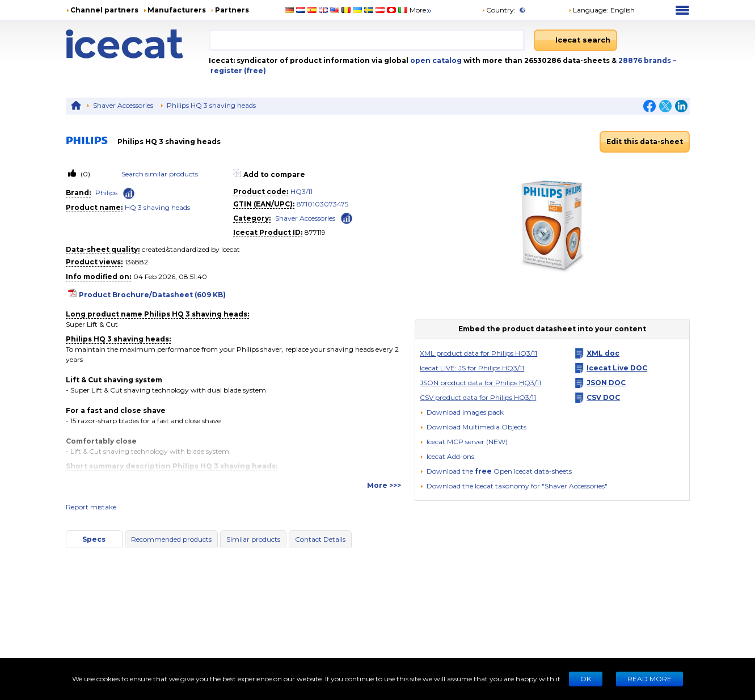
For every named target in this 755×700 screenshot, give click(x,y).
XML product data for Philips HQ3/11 (478, 353)
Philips (106, 193)
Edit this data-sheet (645, 142)
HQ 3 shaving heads (157, 207)
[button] (473, 427)
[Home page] (137, 44)
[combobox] (367, 40)
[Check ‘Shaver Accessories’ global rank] (347, 218)
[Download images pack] (462, 412)
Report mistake (91, 507)
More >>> (384, 485)
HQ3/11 (301, 191)
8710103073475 (322, 204)
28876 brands (646, 60)
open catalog (435, 60)
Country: (499, 10)
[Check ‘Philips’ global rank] (129, 193)
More (421, 10)
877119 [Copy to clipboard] (315, 232)
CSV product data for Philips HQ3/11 (478, 397)
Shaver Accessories (123, 105)
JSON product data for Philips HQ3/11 (480, 383)
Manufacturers (177, 10)
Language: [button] (588, 10)
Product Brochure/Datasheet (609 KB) (152, 295)
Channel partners (104, 10)
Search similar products (160, 174)
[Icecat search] (575, 40)
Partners (232, 10)
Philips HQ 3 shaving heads (211, 105)
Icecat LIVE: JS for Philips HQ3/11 (472, 368)
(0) (85, 174)
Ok (586, 679)
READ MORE (649, 679)
